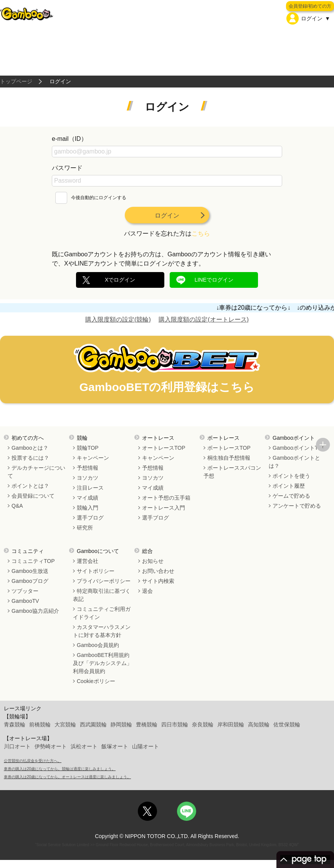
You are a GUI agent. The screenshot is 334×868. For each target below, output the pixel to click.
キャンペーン (93, 458)
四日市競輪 (175, 724)
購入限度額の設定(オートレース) (204, 319)
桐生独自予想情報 (229, 458)
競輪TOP (88, 448)
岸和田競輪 (231, 724)
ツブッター (25, 591)
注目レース (90, 488)
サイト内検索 (158, 581)
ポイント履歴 (289, 486)
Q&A (17, 506)
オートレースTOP (164, 448)
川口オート (17, 746)
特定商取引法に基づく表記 (102, 595)
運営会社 (88, 561)
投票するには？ (30, 458)
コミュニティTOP (33, 561)
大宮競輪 (65, 724)
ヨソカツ (88, 478)
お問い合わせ (158, 571)
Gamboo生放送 (30, 571)
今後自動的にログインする (91, 198)
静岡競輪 (121, 724)
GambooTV (25, 601)
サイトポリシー (96, 571)
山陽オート (146, 746)
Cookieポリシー (96, 681)
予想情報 (88, 468)
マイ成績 (88, 498)
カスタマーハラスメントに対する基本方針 (102, 631)
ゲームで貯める (291, 496)
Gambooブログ (30, 581)
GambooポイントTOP (299, 448)
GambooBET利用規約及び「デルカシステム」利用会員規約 (103, 663)
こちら (201, 234)
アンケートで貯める (297, 506)
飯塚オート (115, 746)
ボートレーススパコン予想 (232, 472)
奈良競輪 (203, 724)
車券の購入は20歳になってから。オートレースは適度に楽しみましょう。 (67, 777)
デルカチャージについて (36, 472)
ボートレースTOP (229, 448)
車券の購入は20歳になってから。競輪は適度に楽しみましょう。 (60, 769)
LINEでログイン (214, 280)
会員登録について (33, 496)
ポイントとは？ (30, 486)
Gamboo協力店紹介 (35, 611)
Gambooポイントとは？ (294, 462)
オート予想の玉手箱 (166, 498)
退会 (147, 591)
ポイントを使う (291, 476)
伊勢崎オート (51, 746)
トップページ (16, 81)
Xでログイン (120, 280)
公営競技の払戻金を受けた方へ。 (33, 761)
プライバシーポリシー (104, 581)
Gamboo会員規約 (98, 645)
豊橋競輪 (147, 724)
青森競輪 (15, 724)
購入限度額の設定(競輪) (118, 319)
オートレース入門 (164, 508)
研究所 (85, 528)
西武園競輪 (93, 724)
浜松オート (84, 746)
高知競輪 (259, 724)
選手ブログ (90, 518)
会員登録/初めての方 (310, 6)
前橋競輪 (40, 724)
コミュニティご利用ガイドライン (102, 613)
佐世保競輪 (287, 724)
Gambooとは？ (30, 448)
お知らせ (153, 561)
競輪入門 (88, 508)
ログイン (167, 215)
